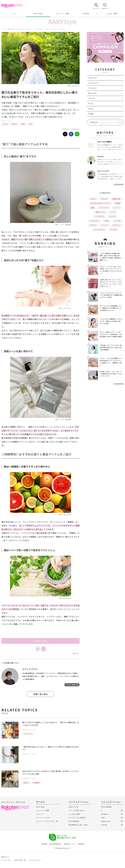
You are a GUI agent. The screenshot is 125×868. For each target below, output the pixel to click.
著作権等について (70, 844)
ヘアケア (92, 98)
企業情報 (44, 844)
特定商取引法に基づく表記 (78, 825)
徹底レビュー (100, 212)
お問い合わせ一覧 (20, 860)
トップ (14, 14)
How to (93, 199)
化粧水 (107, 221)
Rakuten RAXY (12, 6)
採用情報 (81, 844)
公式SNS (86, 14)
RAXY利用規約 (74, 821)
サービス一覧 (6, 860)
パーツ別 (117, 221)
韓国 (92, 208)
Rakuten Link (106, 821)
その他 (91, 114)
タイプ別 (113, 230)
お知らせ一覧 (73, 807)
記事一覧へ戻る (41, 694)
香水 (30, 124)
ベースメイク (93, 83)
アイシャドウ (104, 208)
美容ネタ (15, 124)
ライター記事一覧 (72, 685)
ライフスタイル (28, 734)
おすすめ (5, 124)
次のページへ (41, 641)
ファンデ (104, 225)
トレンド (117, 208)
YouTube (104, 825)
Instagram (104, 814)
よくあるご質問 (111, 14)
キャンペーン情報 (62, 14)
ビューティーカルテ (43, 818)
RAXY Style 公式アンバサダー (100, 203)
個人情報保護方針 (55, 844)
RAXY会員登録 (106, 807)
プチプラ (112, 216)
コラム (10, 121)
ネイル (91, 103)
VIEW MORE (118, 184)
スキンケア (92, 78)
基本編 (118, 203)
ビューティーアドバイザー (46, 821)
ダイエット (117, 225)
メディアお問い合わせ (77, 810)
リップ (112, 212)
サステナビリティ (35, 860)
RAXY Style (38, 14)
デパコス (93, 225)
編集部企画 (116, 199)
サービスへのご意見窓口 (77, 818)
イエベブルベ (94, 221)
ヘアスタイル (99, 216)
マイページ (40, 814)
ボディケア (92, 93)
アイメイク (92, 88)
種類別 (23, 124)
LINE (103, 818)
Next (76, 653)
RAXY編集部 (36, 783)
